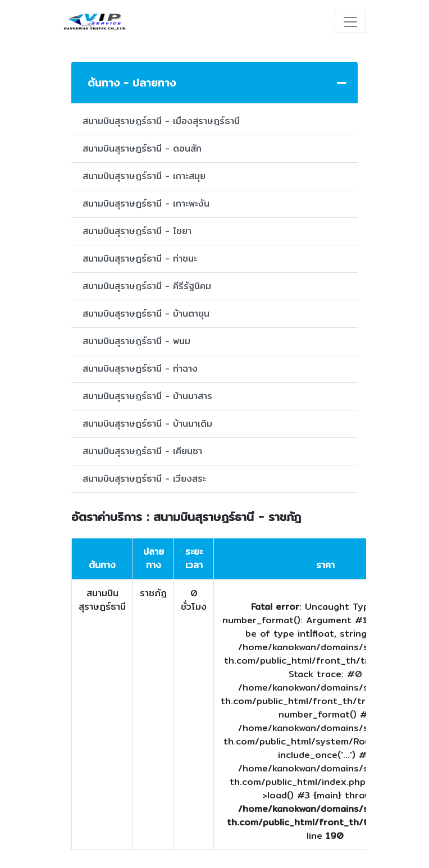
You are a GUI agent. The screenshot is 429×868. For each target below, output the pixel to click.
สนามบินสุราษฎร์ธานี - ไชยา (137, 231)
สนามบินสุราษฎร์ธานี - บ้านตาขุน (146, 314)
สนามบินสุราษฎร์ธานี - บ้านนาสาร (147, 396)
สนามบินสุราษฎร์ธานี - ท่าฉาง (140, 369)
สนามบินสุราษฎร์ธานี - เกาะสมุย (144, 176)
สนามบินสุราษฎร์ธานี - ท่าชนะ (140, 259)
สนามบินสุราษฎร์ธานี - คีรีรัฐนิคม (147, 286)
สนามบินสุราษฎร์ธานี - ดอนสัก (142, 149)
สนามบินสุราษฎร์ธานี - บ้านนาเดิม (147, 424)
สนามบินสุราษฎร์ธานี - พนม (136, 341)
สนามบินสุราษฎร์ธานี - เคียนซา (142, 451)
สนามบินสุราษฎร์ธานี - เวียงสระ (144, 479)
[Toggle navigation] (350, 22)
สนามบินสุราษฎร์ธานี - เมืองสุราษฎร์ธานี (161, 121)
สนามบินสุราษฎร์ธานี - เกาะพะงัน (146, 204)
